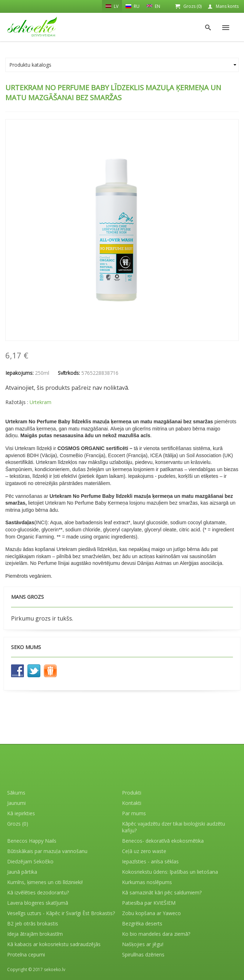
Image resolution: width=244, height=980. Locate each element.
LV (112, 6)
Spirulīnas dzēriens (143, 955)
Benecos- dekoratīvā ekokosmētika (163, 841)
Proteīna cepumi (26, 955)
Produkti (132, 793)
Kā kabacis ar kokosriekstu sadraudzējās (54, 944)
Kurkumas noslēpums (147, 882)
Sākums (16, 793)
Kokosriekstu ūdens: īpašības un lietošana (170, 872)
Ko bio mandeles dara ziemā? (156, 934)
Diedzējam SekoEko (30, 861)
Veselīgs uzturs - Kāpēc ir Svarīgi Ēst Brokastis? (61, 913)
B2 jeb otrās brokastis (33, 923)
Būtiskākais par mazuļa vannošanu (47, 851)
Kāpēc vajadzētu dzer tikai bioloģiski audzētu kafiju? (174, 827)
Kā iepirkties (21, 813)
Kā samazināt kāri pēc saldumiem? (162, 892)
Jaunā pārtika (22, 872)
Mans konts (227, 6)
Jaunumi (16, 803)
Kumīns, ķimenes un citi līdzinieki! (45, 882)
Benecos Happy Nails (32, 841)
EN (153, 6)
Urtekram (40, 402)
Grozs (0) (192, 6)
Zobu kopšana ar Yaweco (151, 913)
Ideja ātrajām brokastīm (35, 934)
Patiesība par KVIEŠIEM (149, 903)
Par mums (134, 813)
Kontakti (132, 803)
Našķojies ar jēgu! (143, 944)
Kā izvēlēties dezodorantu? (38, 892)
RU (133, 6)
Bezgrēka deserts (142, 923)
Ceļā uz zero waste (144, 851)
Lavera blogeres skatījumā (38, 903)
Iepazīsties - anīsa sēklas (150, 861)
